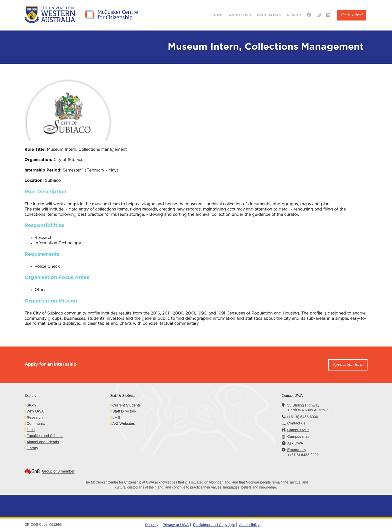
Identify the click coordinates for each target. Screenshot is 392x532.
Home (218, 15)
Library (32, 448)
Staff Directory (124, 411)
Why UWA (35, 411)
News (294, 15)
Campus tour (298, 430)
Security (151, 525)
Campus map (298, 436)
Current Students (126, 405)
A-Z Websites (123, 423)
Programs (269, 15)
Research (34, 417)
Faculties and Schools (45, 436)
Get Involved (351, 15)
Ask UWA (295, 443)
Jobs (30, 430)
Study (31, 405)
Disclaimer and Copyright (214, 525)
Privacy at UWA (175, 525)
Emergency (297, 450)
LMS (116, 417)
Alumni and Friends (43, 442)
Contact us (296, 423)
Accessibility (249, 525)
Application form (348, 365)
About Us (240, 15)
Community (36, 423)
